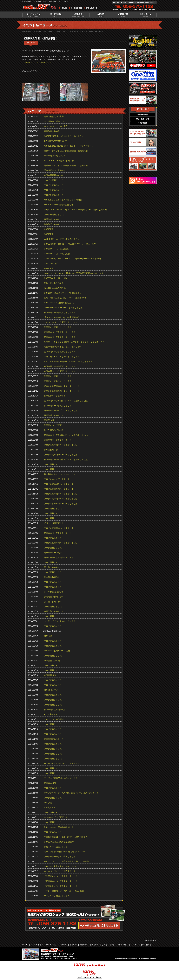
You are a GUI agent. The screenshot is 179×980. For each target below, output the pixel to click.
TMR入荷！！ (50, 636)
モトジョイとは (34, 15)
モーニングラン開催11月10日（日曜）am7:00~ (65, 852)
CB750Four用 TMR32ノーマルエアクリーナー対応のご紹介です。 (74, 259)
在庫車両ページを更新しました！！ (60, 312)
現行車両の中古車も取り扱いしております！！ (65, 347)
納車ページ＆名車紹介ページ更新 (59, 557)
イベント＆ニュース (77, 32)
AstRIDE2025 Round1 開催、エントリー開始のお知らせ (69, 146)
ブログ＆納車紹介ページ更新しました (61, 445)
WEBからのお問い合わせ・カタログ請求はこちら (99, 925)
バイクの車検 (143, 123)
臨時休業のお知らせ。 (54, 224)
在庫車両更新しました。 (55, 739)
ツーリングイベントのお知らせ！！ (60, 621)
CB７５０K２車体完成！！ (56, 719)
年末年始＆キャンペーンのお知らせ (60, 474)
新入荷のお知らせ (52, 577)
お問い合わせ (145, 15)
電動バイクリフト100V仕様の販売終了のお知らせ (66, 151)
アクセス (134, 945)
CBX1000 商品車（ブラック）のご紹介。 (63, 293)
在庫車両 (63, 945)
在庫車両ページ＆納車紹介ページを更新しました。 (67, 401)
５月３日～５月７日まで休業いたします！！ (64, 357)
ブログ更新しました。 (54, 469)
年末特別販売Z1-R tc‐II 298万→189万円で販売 (66, 837)
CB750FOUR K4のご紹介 (56, 278)
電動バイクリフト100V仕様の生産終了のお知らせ (66, 165)
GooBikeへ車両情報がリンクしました (61, 866)
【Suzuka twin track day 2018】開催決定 (62, 317)
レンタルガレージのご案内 (56, 126)
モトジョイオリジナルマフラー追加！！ (62, 763)
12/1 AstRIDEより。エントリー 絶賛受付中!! (65, 298)
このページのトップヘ (149, 941)
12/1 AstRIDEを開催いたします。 (60, 303)
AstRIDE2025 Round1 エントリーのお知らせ (64, 136)
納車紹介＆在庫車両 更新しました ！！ (63, 386)
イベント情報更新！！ (54, 523)
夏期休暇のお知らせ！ (54, 415)
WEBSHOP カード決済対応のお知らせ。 (63, 239)
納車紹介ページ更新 (53, 425)
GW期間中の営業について (56, 121)
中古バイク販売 (143, 115)
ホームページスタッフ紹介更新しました (62, 871)
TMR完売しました (52, 661)
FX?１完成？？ (51, 714)
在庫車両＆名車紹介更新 (55, 710)
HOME (25, 945)
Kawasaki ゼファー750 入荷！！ (59, 651)
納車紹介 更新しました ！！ (58, 327)
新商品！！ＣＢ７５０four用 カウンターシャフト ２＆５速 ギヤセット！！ (79, 342)
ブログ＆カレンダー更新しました (59, 479)
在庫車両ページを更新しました (58, 406)
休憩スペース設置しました (56, 847)
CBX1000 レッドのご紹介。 (57, 249)
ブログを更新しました (54, 180)
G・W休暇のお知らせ (54, 430)
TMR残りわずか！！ (53, 690)
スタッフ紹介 (122, 945)
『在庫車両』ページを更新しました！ (61, 881)
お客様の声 (123, 15)
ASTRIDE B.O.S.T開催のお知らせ (59, 161)
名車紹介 (78, 15)
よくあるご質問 (76, 8)
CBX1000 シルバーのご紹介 (57, 254)
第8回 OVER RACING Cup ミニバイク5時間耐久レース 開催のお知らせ (75, 210)
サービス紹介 (56, 15)
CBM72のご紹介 (51, 263)
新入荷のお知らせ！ (53, 567)
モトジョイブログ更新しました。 (59, 817)
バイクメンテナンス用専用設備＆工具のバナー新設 (67, 861)
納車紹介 (101, 15)
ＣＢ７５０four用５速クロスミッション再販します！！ (68, 361)
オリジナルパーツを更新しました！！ (61, 322)
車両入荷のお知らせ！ (54, 611)
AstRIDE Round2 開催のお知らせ (59, 205)
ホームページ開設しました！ (57, 896)
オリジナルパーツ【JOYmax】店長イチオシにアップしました (71, 793)
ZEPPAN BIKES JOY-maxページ (37, 62)
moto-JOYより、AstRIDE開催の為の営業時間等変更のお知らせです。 (75, 273)
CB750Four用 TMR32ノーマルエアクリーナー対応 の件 (70, 244)
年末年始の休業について (55, 156)
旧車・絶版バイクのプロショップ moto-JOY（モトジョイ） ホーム (64, 8)
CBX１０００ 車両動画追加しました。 (62, 827)
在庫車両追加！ (51, 675)
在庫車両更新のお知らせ (55, 175)
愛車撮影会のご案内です (55, 170)
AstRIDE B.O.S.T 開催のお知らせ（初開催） (64, 200)
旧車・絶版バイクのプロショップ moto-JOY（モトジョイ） (45, 32)
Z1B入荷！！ (50, 808)
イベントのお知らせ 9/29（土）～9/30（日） (65, 891)
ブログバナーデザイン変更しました (60, 857)
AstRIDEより (50, 229)
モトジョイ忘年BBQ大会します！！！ (61, 778)
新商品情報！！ (51, 420)
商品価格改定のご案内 (54, 116)
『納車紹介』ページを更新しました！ (61, 876)
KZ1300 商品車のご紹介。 (56, 288)
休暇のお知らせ (51, 450)
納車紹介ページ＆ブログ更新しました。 (62, 410)
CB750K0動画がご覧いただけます (59, 842)
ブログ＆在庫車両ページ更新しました (61, 489)
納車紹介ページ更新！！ (55, 396)
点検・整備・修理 (143, 119)
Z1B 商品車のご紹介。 (55, 283)
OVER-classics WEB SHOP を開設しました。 (64, 308)
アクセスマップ (91, 8)
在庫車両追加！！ (52, 783)
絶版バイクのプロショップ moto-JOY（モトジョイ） (41, 7)
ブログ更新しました (53, 464)
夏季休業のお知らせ (53, 131)
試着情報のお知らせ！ (54, 597)
